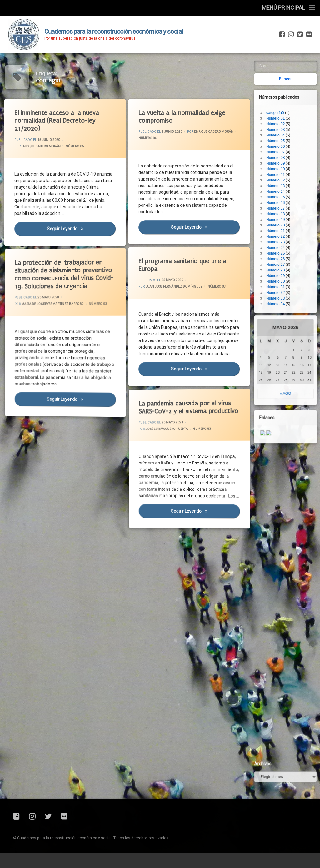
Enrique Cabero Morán (43, 147)
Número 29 (288, 152)
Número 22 (288, 113)
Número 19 (288, 96)
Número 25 (288, 130)
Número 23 (288, 119)
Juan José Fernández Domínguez (175, 288)
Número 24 (288, 124)
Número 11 (288, 51)
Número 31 (288, 164)
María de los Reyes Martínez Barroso (55, 298)
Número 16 (288, 79)
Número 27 (288, 141)
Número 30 (288, 158)
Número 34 (288, 181)
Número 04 (150, 140)
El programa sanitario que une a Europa (185, 265)
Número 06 (75, 146)
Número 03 (217, 285)
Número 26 (288, 136)
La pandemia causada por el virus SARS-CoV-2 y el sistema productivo (180, 396)
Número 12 (288, 57)
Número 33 (288, 175)
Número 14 (288, 68)
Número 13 (288, 62)
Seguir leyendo (83, 233)
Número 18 (288, 91)
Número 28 (288, 147)
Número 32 (288, 169)
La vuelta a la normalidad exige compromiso (185, 117)
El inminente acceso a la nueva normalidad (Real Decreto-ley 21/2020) (60, 120)
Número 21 (288, 107)
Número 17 (288, 85)
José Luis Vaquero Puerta (175, 421)
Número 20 (288, 102)
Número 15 (288, 74)
